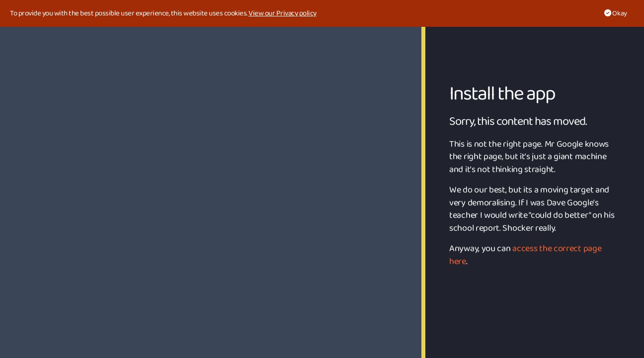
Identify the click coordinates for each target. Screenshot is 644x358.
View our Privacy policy (282, 13)
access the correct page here (525, 255)
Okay (616, 13)
